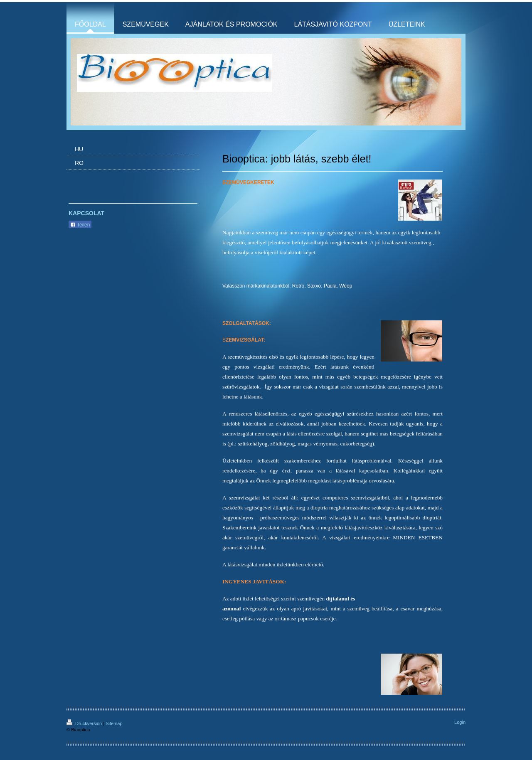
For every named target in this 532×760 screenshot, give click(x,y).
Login (460, 722)
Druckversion (85, 723)
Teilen (80, 225)
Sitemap (114, 723)
